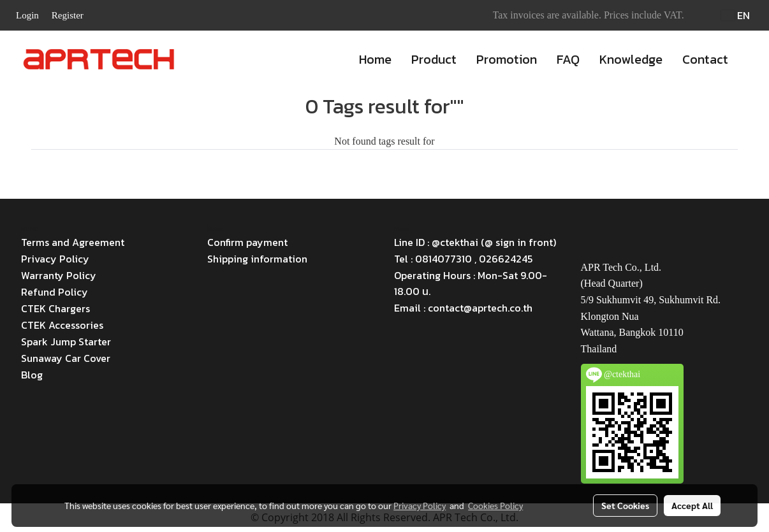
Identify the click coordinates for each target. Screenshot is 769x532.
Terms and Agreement (73, 242)
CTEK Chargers (55, 308)
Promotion (507, 59)
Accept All (692, 505)
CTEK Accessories (62, 325)
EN (736, 15)
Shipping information (257, 259)
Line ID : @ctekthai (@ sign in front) (475, 242)
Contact (705, 59)
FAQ (568, 59)
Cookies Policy (495, 505)
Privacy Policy (55, 259)
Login (27, 15)
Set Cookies (625, 505)
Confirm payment (247, 242)
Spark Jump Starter (66, 341)
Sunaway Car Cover (66, 358)
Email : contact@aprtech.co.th (463, 308)
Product (434, 59)
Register (68, 15)
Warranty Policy (59, 275)
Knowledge (631, 59)
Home (375, 59)
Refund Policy (55, 292)
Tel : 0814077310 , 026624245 (463, 259)
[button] (749, 59)
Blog (32, 375)
